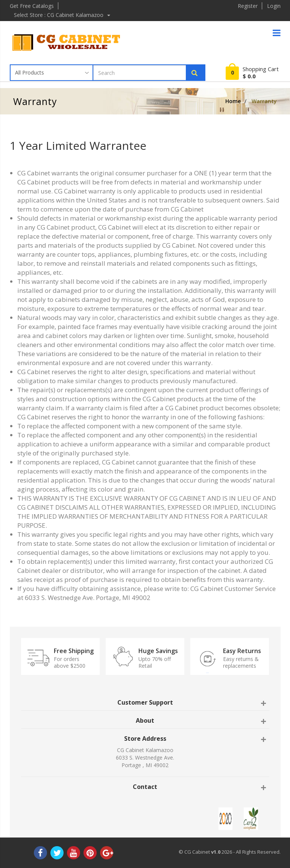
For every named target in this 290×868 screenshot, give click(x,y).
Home (233, 101)
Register (248, 6)
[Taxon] (52, 73)
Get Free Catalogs (32, 6)
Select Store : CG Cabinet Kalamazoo (63, 15)
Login (274, 6)
